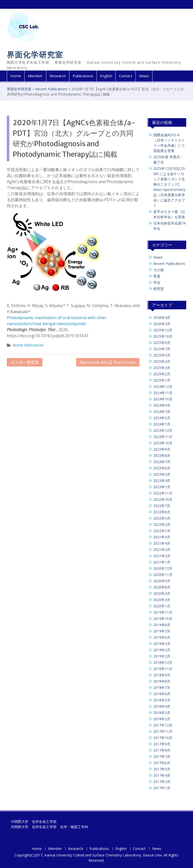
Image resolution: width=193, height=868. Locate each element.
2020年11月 (163, 575)
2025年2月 (162, 374)
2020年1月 (162, 606)
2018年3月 (162, 713)
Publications (83, 76)
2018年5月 (162, 700)
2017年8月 (162, 750)
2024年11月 (163, 393)
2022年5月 (162, 518)
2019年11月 (163, 612)
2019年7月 (162, 631)
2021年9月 (162, 537)
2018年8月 (162, 681)
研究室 (159, 289)
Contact (126, 76)
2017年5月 (162, 769)
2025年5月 (162, 355)
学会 (157, 282)
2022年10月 (163, 499)
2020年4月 (162, 593)
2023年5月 (162, 474)
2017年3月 (162, 782)
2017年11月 (163, 731)
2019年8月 (162, 625)
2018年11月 (163, 669)
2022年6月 (162, 512)
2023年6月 (162, 468)
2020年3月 (162, 600)
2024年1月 (162, 424)
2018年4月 (162, 706)
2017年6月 (162, 763)
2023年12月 (163, 430)
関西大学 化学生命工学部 (35, 821)
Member (35, 76)
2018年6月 (162, 694)
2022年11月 (163, 493)
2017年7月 (162, 756)
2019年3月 (162, 650)
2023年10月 (163, 443)
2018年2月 (162, 719)
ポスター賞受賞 (25, 362)
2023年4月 (162, 481)
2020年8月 (162, 587)
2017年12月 (163, 725)
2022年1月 (162, 531)
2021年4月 (162, 543)
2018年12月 (163, 662)
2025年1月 (162, 380)
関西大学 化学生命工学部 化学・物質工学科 (51, 827)
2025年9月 (162, 343)
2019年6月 (162, 637)
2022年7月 (162, 506)
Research (58, 76)
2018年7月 (162, 688)
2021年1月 (162, 562)
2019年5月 (162, 644)
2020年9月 (162, 581)
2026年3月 (162, 324)
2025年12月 (163, 330)
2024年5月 (162, 418)
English (106, 76)
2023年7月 (162, 462)
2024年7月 (162, 412)
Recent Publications (51, 89)
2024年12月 (163, 386)
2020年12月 (163, 568)
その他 (159, 270)
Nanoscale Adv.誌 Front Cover (108, 362)
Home (16, 76)
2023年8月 (162, 455)
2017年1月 (162, 788)
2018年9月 (162, 675)
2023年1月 (162, 487)
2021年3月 (162, 550)
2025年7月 (162, 349)
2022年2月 (162, 524)
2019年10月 (163, 619)
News (144, 76)
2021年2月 (162, 556)
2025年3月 (162, 368)
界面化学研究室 (35, 55)
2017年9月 (162, 744)
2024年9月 (162, 405)
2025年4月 (162, 361)
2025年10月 (163, 336)
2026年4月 (162, 317)
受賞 (157, 276)
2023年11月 (163, 437)
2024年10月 (163, 399)
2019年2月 (162, 656)
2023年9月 (162, 449)
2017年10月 (163, 738)
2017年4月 (162, 775)
